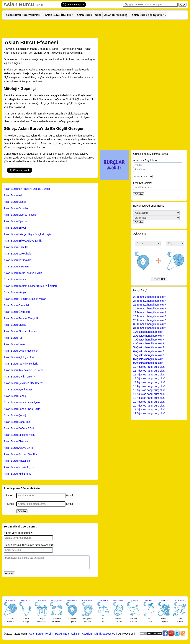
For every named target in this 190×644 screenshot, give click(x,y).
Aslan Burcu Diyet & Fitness (20, 215)
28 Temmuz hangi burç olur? (150, 316)
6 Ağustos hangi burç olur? (149, 351)
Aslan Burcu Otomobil (16, 305)
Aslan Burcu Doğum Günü (19, 428)
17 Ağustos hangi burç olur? (149, 394)
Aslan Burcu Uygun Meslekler (21, 351)
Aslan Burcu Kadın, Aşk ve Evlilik (23, 273)
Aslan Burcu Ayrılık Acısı (18, 390)
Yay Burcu (134, 600)
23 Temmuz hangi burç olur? (150, 297)
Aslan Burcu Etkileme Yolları (20, 435)
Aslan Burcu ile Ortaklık (17, 260)
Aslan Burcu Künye (15, 292)
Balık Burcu (180, 600)
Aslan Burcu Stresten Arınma (20, 331)
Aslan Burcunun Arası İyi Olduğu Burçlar (27, 189)
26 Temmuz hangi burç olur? (150, 308)
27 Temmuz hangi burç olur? (150, 312)
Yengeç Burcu (57, 600)
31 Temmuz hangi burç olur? (150, 328)
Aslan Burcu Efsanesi (16, 441)
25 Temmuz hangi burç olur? (150, 305)
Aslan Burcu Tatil (13, 338)
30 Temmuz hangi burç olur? (150, 324)
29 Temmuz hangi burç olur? (150, 320)
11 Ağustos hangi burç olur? (149, 371)
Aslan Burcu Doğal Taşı (17, 422)
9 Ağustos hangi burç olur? (149, 363)
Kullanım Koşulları (82, 634)
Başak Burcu (87, 600)
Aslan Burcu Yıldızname (18, 474)
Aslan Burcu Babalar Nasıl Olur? (22, 409)
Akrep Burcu (118, 600)
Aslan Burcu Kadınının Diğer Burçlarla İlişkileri (30, 286)
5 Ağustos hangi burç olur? (149, 347)
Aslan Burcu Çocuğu (16, 415)
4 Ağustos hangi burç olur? (149, 343)
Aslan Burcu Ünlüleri (15, 344)
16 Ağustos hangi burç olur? (149, 390)
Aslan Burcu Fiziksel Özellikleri (21, 454)
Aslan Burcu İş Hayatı (16, 267)
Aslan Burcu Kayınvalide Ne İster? (23, 370)
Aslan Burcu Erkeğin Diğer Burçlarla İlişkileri (29, 234)
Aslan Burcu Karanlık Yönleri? (21, 364)
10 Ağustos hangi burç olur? (149, 367)
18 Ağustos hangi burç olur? (149, 398)
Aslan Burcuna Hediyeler (18, 254)
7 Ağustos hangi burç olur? (149, 355)
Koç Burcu (10, 600)
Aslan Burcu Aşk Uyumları (148, 15)
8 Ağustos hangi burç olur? (149, 359)
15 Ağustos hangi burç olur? (149, 386)
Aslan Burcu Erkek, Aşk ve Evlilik (23, 241)
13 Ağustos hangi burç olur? (149, 378)
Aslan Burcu (19, 4)
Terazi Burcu (103, 600)
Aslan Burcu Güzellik (16, 247)
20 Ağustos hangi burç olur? (149, 406)
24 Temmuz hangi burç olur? (150, 301)
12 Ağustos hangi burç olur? (149, 375)
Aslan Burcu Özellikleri (59, 15)
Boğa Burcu (26, 600)
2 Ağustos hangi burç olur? (149, 336)
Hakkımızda (62, 634)
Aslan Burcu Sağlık (15, 325)
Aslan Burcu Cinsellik (16, 208)
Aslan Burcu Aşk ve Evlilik (19, 448)
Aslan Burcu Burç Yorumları (23, 15)
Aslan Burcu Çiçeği (15, 202)
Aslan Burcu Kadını (89, 15)
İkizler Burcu (41, 600)
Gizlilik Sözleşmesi (105, 634)
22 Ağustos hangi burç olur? (149, 413)
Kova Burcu (164, 600)
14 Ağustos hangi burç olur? (149, 382)
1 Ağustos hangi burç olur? (149, 332)
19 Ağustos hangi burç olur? (149, 402)
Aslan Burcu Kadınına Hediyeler (22, 402)
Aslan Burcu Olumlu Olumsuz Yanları (25, 299)
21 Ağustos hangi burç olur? (149, 409)
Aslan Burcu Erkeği (116, 15)
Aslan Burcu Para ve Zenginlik (21, 318)
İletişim (49, 634)
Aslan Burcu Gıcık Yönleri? (19, 377)
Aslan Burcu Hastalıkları (18, 461)
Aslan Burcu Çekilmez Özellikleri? (23, 383)
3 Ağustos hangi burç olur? (149, 340)
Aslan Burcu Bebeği (15, 396)
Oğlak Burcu (149, 600)
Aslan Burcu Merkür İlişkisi (19, 467)
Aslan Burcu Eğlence (16, 221)
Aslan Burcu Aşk (13, 195)
